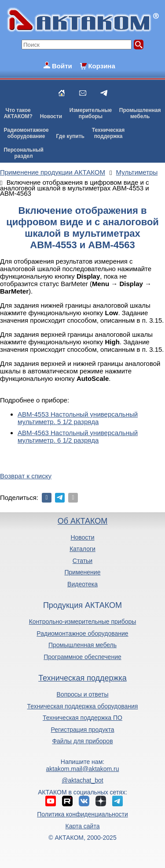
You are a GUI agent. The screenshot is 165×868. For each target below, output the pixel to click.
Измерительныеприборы (91, 113)
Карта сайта (82, 826)
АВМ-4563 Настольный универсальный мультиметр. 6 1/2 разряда (78, 436)
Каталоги (82, 549)
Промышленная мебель (82, 645)
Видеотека (82, 584)
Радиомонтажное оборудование (82, 633)
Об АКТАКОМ (82, 521)
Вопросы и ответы (83, 694)
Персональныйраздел (23, 153)
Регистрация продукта (82, 730)
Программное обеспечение (82, 657)
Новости (51, 116)
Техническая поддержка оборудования (83, 706)
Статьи (82, 561)
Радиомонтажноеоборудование (26, 133)
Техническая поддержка (82, 678)
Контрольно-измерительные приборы (83, 622)
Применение (83, 572)
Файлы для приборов (82, 741)
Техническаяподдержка (108, 133)
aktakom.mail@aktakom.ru (83, 769)
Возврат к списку (26, 476)
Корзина (101, 66)
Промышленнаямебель (140, 113)
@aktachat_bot (82, 780)
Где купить (70, 136)
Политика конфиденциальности (82, 814)
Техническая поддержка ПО (82, 718)
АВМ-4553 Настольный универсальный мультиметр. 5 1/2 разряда (78, 418)
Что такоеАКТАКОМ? (18, 113)
